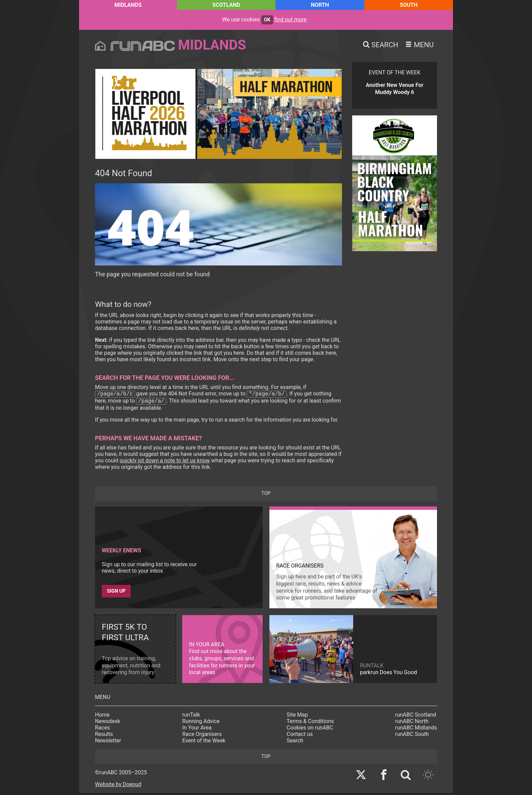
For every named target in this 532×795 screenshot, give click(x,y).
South (409, 5)
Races (102, 730)
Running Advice (201, 723)
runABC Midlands (416, 730)
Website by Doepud (118, 786)
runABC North (412, 723)
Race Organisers (202, 736)
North (320, 5)
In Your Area (197, 730)
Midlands (128, 5)
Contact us (300, 736)
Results (104, 736)
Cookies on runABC (310, 730)
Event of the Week (204, 743)
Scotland (226, 5)
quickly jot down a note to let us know (165, 463)
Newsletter (108, 743)
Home (102, 717)
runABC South (412, 736)
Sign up (116, 593)
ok (267, 20)
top (266, 495)
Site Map (297, 717)
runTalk (191, 717)
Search (295, 743)
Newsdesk (108, 723)
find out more (291, 20)
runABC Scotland (416, 717)
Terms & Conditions (310, 723)
